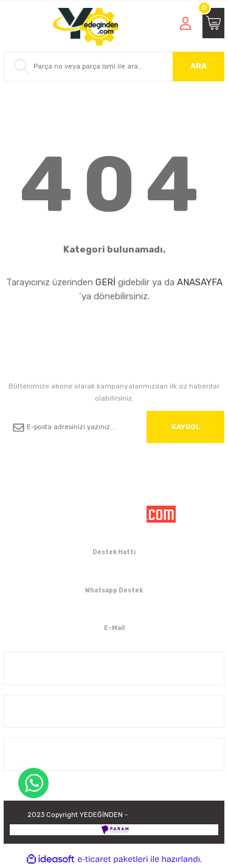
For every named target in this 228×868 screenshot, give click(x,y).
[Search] (114, 66)
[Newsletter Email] (114, 427)
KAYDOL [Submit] (186, 427)
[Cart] (213, 23)
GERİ (105, 282)
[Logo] (85, 27)
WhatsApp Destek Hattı (33, 783)
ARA (199, 66)
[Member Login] (185, 23)
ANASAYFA (200, 282)
